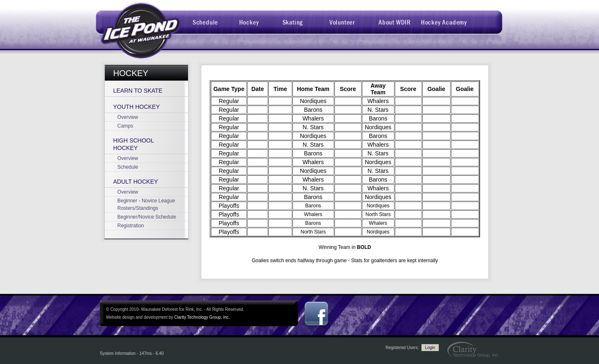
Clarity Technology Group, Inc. (202, 317)
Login (430, 348)
